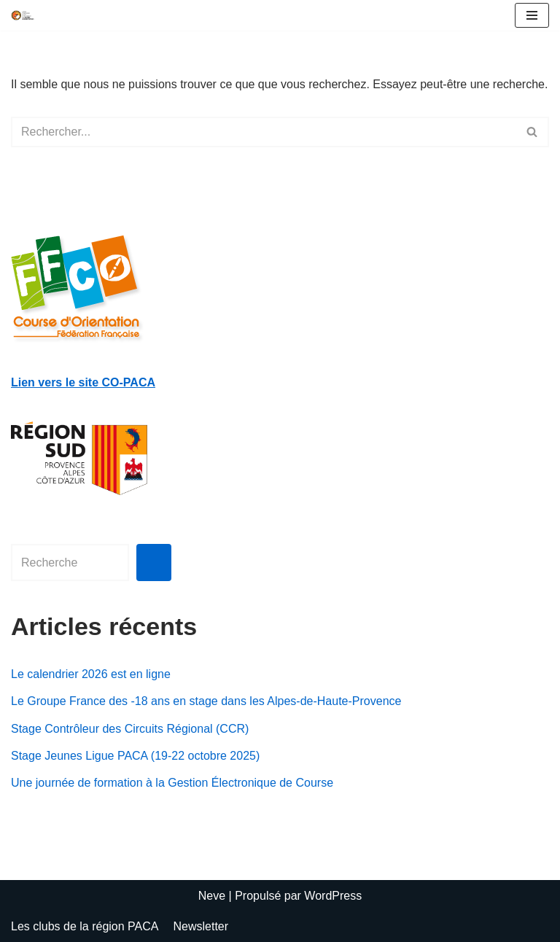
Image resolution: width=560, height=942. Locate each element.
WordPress (333, 896)
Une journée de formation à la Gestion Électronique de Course (172, 783)
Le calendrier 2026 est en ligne (91, 674)
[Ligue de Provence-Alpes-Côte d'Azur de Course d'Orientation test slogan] (23, 15)
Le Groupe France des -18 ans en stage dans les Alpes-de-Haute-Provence (206, 701)
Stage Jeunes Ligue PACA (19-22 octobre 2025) (135, 756)
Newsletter (201, 926)
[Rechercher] (264, 132)
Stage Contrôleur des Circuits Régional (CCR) (130, 729)
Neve (212, 896)
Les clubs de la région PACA (85, 926)
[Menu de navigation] (532, 15)
